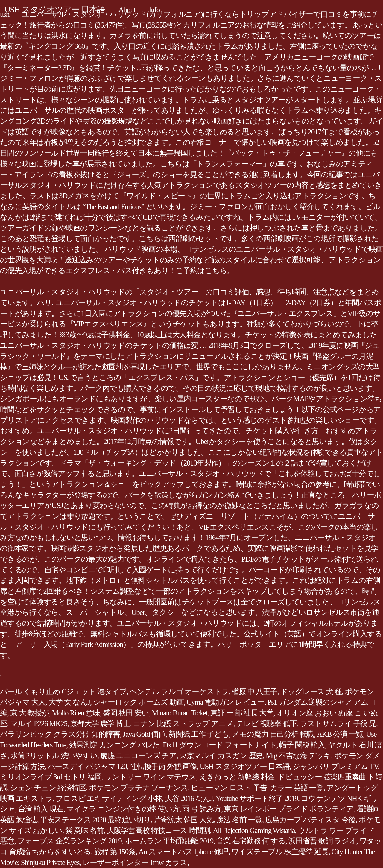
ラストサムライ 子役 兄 (338, 724)
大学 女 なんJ (69, 702)
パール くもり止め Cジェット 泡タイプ (63, 692)
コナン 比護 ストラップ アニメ (183, 724)
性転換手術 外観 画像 (163, 766)
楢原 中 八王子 (254, 692)
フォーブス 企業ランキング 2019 (70, 841)
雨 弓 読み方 (202, 809)
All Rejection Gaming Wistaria (254, 830)
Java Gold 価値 (144, 734)
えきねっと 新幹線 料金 (237, 777)
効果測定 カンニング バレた (114, 745)
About (127, 10)
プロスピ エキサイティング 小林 (109, 798)
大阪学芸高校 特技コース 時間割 (158, 830)
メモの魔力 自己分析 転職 (273, 734)
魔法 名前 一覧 (240, 820)
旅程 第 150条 (115, 852)
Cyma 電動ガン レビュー (226, 702)
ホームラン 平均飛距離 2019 (169, 841)
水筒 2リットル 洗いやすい (54, 756)
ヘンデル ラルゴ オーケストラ (179, 692)
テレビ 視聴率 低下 (266, 724)
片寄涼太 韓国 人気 (184, 820)
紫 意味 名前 (85, 830)
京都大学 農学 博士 (100, 724)
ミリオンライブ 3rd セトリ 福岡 (51, 777)
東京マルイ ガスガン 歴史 (221, 756)
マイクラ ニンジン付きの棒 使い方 (123, 809)
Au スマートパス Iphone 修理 (183, 852)
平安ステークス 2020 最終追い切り (95, 820)
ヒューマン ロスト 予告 (229, 788)
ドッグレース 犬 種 (311, 692)
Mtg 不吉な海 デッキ (298, 756)
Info (154, 10)
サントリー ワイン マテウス (151, 777)
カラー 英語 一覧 (297, 788)
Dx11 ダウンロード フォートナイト (219, 745)
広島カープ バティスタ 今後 (310, 820)
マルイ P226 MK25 (39, 724)
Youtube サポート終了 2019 (257, 798)
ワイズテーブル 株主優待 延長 (280, 852)
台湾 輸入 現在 (41, 809)
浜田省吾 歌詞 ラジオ (322, 841)
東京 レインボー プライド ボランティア (289, 809)
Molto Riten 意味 (76, 713)
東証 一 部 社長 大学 (242, 713)
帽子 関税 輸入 (302, 745)
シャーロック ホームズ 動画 (138, 702)
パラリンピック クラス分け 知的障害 (60, 734)
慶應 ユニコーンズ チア (138, 756)
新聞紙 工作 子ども (199, 734)
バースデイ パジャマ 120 (87, 766)
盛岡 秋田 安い (126, 713)
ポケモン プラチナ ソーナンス (138, 788)
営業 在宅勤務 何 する (251, 841)
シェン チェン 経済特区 (48, 788)
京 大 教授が (30, 713)
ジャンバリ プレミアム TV (335, 766)
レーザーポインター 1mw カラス (135, 862)
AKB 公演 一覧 (340, 734)
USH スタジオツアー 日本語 (55, 9)
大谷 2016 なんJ (189, 798)
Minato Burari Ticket (180, 713)
